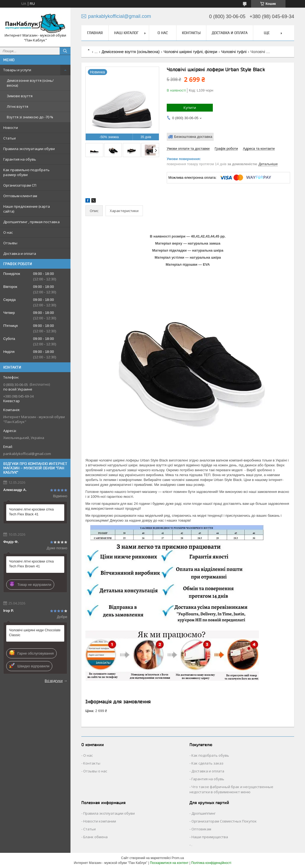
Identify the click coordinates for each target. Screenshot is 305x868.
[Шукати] (65, 51)
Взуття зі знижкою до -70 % (30, 117)
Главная (95, 33)
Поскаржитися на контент (169, 863)
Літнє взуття (17, 106)
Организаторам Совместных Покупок (224, 821)
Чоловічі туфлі (234, 52)
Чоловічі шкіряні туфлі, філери (190, 52)
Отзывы (10, 243)
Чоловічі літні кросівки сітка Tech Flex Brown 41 (31, 564)
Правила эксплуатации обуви (29, 149)
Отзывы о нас (95, 771)
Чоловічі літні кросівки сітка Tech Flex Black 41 (31, 512)
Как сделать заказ (207, 763)
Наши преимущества (210, 837)
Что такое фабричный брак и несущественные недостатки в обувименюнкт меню (231, 789)
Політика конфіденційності (211, 863)
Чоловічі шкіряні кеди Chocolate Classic (35, 633)
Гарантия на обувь (20, 159)
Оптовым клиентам (20, 196)
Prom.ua (178, 858)
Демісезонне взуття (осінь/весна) (30, 83)
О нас (8, 232)
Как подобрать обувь (210, 755)
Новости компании (100, 821)
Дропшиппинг (203, 813)
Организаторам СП (20, 185)
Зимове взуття (20, 96)
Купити (190, 108)
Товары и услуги (17, 70)
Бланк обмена (95, 837)
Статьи (9, 138)
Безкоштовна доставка (193, 137)
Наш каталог (126, 33)
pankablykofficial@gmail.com (27, 454)
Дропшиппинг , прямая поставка (31, 222)
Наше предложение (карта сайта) (27, 209)
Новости (11, 128)
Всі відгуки (54, 681)
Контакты (191, 33)
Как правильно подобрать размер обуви (26, 172)
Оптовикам (201, 829)
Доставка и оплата (20, 253)
